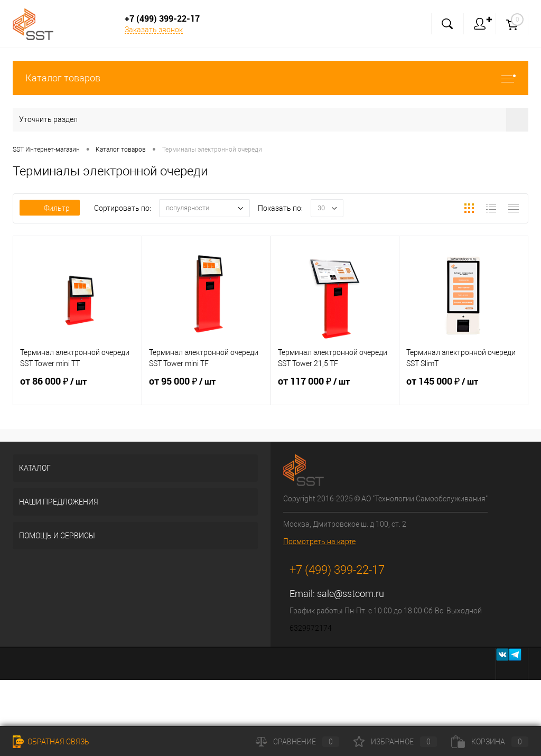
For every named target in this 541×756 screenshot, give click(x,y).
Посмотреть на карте (319, 542)
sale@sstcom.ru (351, 594)
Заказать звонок (154, 30)
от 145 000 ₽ (464, 388)
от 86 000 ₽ (77, 388)
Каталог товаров (270, 78)
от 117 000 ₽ (335, 388)
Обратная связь (51, 742)
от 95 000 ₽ (206, 388)
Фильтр (50, 208)
